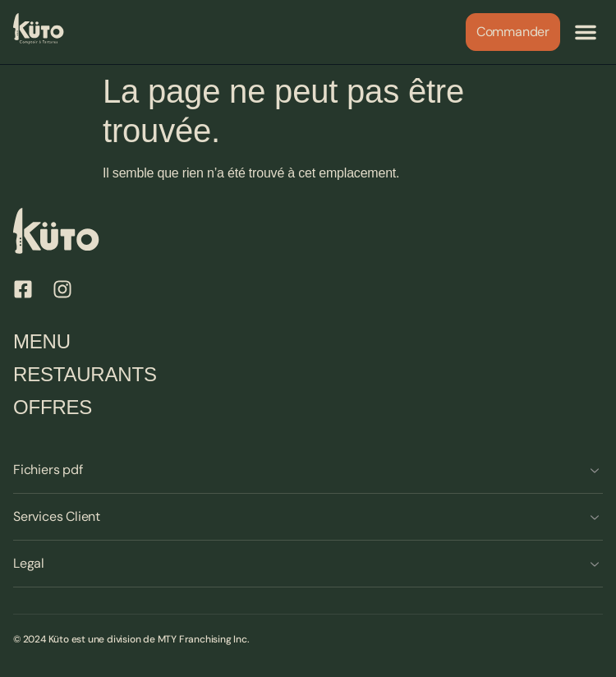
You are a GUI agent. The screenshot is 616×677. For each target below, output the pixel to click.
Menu (42, 341)
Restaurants (85, 374)
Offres (53, 407)
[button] (586, 32)
